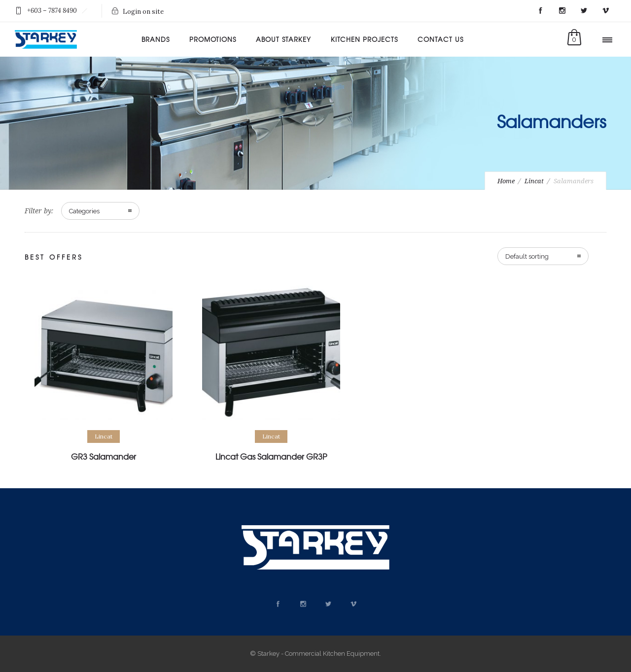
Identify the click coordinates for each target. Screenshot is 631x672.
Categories (84, 211)
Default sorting (527, 256)
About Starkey (283, 39)
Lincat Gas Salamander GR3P (271, 456)
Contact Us (440, 39)
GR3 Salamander (104, 456)
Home (506, 181)
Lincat (534, 181)
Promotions (213, 39)
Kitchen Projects (364, 39)
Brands (156, 39)
